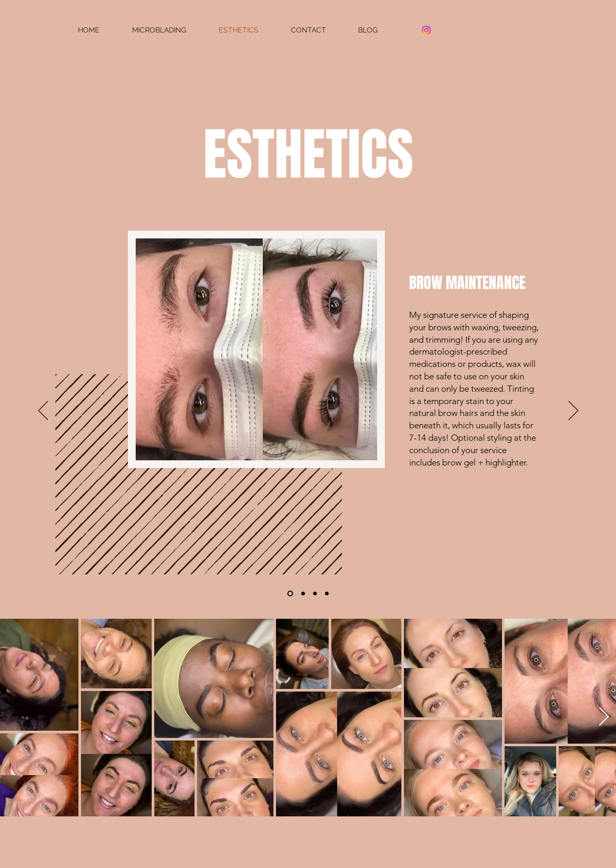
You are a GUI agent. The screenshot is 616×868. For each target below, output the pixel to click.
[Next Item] (604, 717)
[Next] (573, 411)
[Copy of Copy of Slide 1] (327, 594)
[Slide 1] (290, 594)
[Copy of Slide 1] (315, 594)
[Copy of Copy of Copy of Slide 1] (303, 594)
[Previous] (43, 411)
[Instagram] (426, 30)
